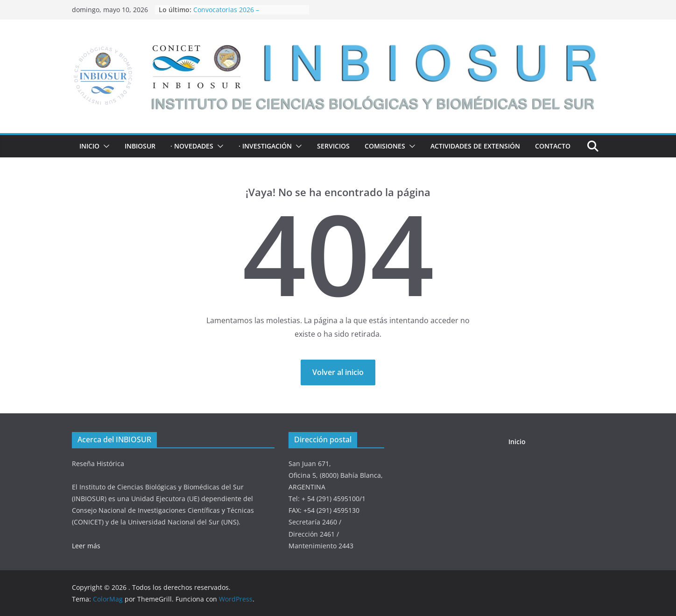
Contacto (553, 146)
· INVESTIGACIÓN (265, 146)
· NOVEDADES (192, 146)
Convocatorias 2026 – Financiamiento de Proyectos (238, 14)
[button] (105, 146)
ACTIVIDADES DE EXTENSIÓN (475, 146)
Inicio (89, 146)
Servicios (333, 146)
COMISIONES (385, 146)
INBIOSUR (140, 146)
